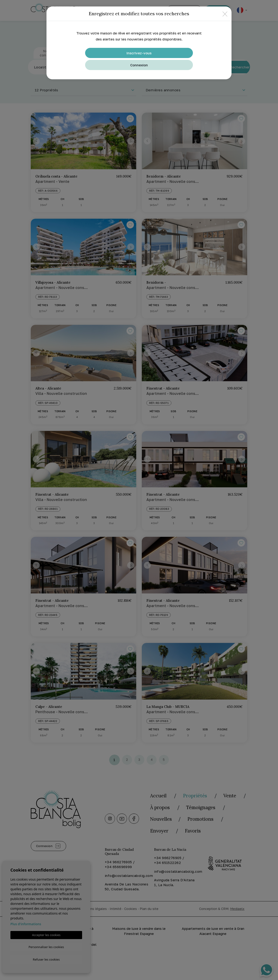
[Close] (225, 14)
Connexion (139, 65)
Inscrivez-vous (139, 53)
